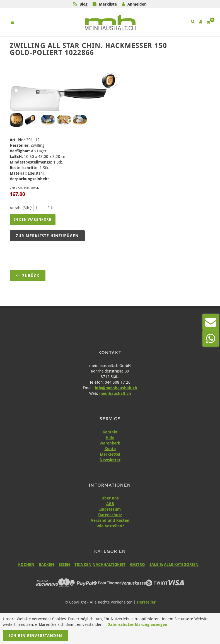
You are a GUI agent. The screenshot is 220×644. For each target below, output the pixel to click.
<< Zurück (28, 276)
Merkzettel (110, 454)
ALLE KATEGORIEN (181, 564)
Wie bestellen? (110, 526)
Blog (84, 4)
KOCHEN (26, 564)
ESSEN (64, 564)
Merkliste (108, 4)
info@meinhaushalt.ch (116, 388)
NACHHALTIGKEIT (109, 564)
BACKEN (46, 564)
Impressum (110, 509)
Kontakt (110, 432)
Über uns (110, 498)
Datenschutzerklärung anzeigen (137, 624)
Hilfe (110, 438)
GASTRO (137, 564)
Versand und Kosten (110, 520)
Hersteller (146, 602)
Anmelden (137, 4)
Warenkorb (110, 443)
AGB (110, 504)
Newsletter (110, 460)
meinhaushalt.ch (115, 393)
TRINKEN (83, 564)
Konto (110, 449)
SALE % (156, 564)
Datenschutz (110, 515)
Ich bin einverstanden (36, 636)
